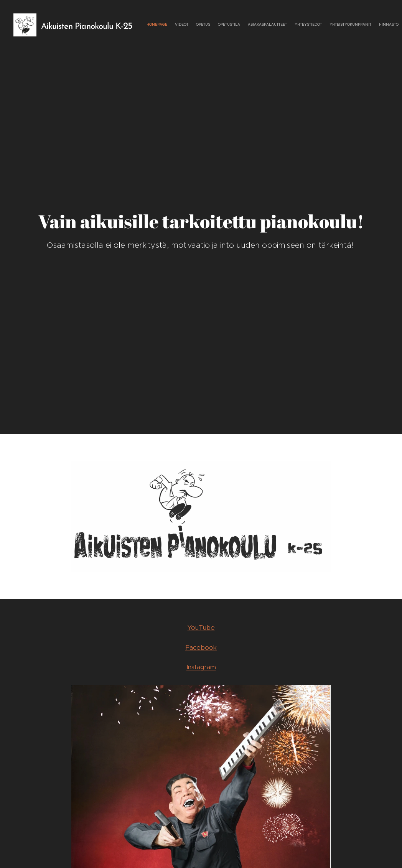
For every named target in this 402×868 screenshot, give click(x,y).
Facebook (201, 647)
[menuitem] (336, 25)
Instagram (201, 667)
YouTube (201, 628)
